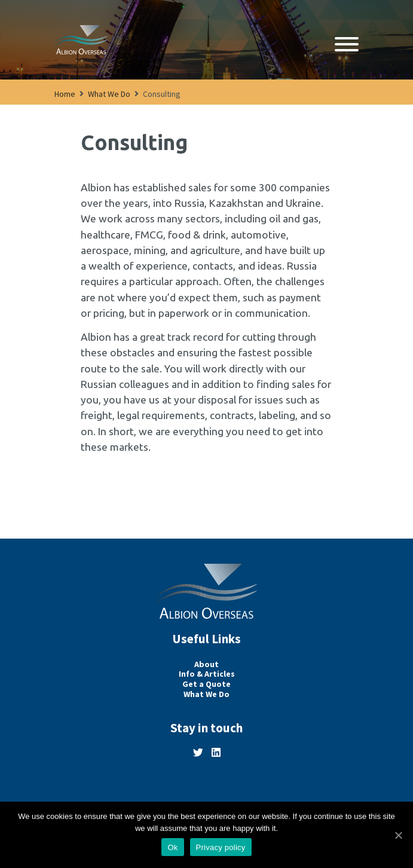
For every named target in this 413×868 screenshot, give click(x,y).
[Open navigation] (347, 45)
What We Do (109, 94)
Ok (172, 847)
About (206, 664)
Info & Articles (207, 674)
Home (65, 94)
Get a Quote (206, 684)
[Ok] (398, 835)
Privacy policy (221, 847)
